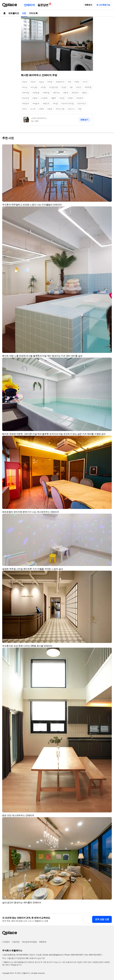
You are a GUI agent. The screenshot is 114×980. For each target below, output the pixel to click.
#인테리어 (60, 82)
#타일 (56, 103)
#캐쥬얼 (36, 93)
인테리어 (29, 5)
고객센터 (6, 942)
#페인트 (46, 103)
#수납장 (34, 87)
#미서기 (71, 109)
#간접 (64, 87)
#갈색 (35, 98)
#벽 (69, 82)
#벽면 (77, 82)
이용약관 (16, 942)
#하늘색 (36, 103)
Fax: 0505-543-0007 (93, 955)
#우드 (25, 109)
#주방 (50, 82)
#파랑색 (26, 103)
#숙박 (25, 82)
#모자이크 (82, 103)
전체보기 (84, 120)
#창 (80, 109)
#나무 (33, 109)
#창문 (50, 109)
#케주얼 (26, 93)
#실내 (41, 82)
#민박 (33, 82)
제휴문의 (88, 5)
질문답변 (44, 5)
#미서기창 (60, 109)
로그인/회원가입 (103, 5)
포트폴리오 (14, 13)
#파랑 (70, 98)
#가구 (85, 82)
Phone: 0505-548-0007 (74, 955)
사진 (24, 13)
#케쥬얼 (46, 93)
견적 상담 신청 (102, 919)
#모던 (79, 87)
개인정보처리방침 (29, 942)
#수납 (25, 87)
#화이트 (56, 93)
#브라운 (26, 98)
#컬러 (84, 93)
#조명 (43, 87)
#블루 (54, 98)
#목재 (41, 109)
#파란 (62, 98)
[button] (108, 148)
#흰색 (66, 93)
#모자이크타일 (68, 103)
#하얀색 (75, 93)
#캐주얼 (88, 87)
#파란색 (80, 98)
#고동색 (44, 98)
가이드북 (33, 13)
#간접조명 (54, 87)
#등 (71, 87)
